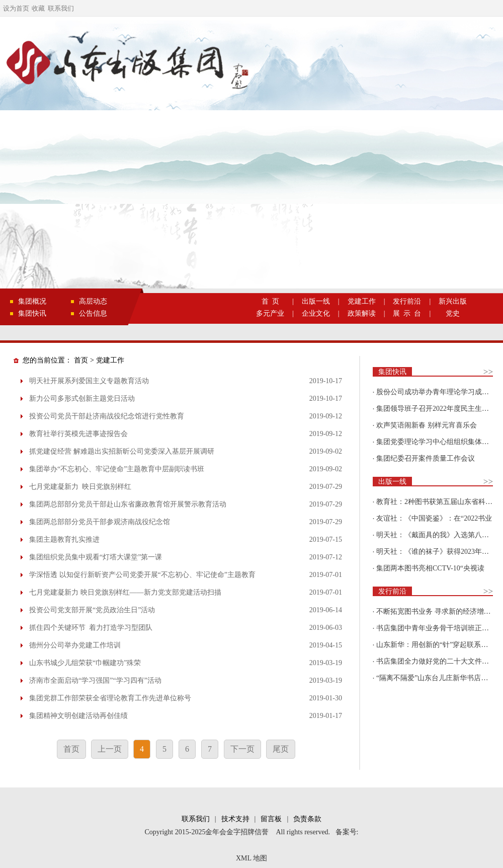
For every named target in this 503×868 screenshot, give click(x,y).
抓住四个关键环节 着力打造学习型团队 (91, 628)
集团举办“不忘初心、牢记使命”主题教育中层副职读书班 (117, 469)
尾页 (281, 749)
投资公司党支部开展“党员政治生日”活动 (92, 610)
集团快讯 (32, 313)
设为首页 (16, 8)
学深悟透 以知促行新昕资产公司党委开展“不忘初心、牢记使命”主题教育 (142, 575)
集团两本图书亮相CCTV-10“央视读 (430, 568)
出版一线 (316, 301)
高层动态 (93, 301)
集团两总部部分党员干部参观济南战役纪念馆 (100, 522)
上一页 (110, 749)
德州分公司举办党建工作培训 (75, 645)
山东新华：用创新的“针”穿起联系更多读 (439, 645)
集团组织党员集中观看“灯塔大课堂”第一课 (96, 557)
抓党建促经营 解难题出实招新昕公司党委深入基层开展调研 (122, 451)
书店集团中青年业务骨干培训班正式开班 (440, 628)
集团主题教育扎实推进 (64, 539)
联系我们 (61, 8)
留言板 (271, 819)
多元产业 (270, 313)
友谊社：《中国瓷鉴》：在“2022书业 (434, 518)
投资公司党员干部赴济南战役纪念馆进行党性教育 (107, 416)
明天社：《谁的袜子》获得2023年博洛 (436, 552)
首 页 (270, 301)
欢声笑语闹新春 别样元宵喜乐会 (427, 425)
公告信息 (93, 313)
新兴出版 (453, 301)
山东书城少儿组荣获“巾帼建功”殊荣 (85, 663)
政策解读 (362, 313)
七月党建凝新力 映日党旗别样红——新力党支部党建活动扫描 (125, 592)
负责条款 (307, 819)
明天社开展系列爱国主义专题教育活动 (89, 381)
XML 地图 (251, 858)
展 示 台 (407, 313)
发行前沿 (407, 301)
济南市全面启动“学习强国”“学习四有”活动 (95, 680)
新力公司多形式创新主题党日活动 (82, 399)
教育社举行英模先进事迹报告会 (78, 434)
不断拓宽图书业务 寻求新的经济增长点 (437, 611)
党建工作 (362, 301)
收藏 (38, 8)
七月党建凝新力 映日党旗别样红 (80, 487)
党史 (453, 313)
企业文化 (316, 313)
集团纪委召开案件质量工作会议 (426, 458)
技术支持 (235, 819)
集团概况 (32, 301)
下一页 (242, 749)
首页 (81, 360)
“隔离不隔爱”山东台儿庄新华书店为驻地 (439, 678)
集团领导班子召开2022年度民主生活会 (436, 409)
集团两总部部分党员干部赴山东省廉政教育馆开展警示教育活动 (128, 504)
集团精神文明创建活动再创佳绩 (78, 716)
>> (488, 372)
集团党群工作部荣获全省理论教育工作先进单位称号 (110, 698)
